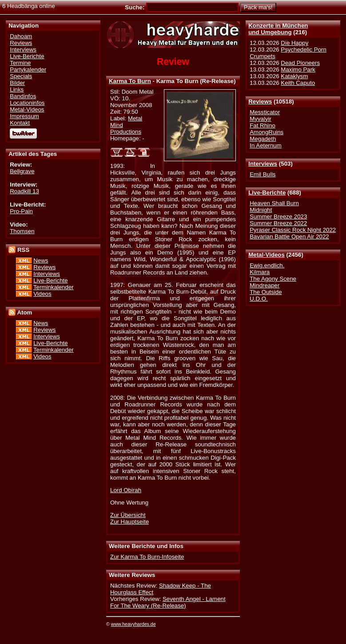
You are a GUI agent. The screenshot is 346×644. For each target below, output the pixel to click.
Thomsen (22, 231)
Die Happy (294, 43)
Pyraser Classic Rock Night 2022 (293, 230)
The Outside (266, 292)
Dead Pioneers (300, 63)
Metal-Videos (266, 255)
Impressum (24, 116)
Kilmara (260, 272)
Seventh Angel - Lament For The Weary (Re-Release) (168, 602)
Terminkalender (54, 287)
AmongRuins (266, 132)
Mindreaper (264, 285)
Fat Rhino (262, 125)
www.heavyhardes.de (133, 624)
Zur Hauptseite (129, 522)
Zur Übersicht (128, 515)
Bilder (17, 83)
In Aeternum (266, 145)
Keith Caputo (298, 83)
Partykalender (28, 70)
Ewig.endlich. (267, 265)
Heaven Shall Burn (274, 203)
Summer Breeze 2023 (278, 217)
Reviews (260, 101)
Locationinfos (27, 103)
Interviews (263, 164)
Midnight (261, 210)
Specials (21, 76)
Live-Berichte (267, 193)
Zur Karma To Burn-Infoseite (147, 557)
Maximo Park (298, 70)
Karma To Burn (130, 81)
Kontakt (20, 123)
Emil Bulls (262, 174)
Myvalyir (260, 119)
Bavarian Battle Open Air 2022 (289, 237)
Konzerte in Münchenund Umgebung (278, 29)
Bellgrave (22, 171)
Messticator (265, 112)
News (41, 260)
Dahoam (21, 36)
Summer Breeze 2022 (278, 223)
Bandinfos (23, 96)
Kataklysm (294, 76)
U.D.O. (259, 299)
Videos (42, 294)
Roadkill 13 (24, 191)
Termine (20, 63)
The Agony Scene (273, 279)
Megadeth (263, 139)
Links (17, 89)
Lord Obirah (126, 490)
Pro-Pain (21, 211)
